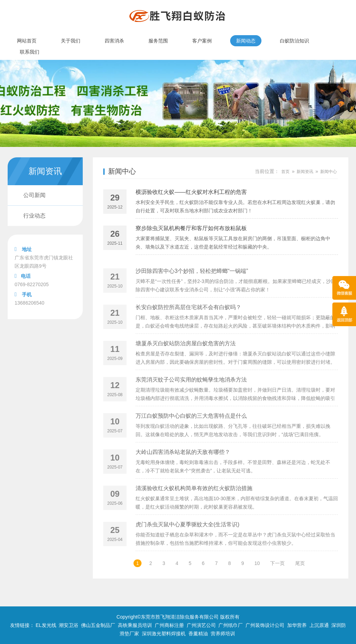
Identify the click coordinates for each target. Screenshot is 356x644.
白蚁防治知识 (294, 41)
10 (257, 563)
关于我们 (71, 41)
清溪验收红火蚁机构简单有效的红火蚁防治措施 (194, 499)
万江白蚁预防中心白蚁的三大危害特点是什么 (191, 427)
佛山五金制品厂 (98, 625)
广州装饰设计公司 (265, 625)
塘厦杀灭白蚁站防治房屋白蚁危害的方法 (186, 355)
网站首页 (27, 41)
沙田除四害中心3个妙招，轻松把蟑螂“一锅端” (192, 282)
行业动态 (34, 216)
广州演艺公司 (201, 625)
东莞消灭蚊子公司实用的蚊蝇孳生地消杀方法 (191, 391)
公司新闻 (34, 195)
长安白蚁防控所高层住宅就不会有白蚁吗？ (188, 318)
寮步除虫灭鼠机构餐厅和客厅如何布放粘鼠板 (191, 228)
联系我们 (30, 52)
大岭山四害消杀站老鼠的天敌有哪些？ (183, 463)
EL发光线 (46, 625)
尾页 (300, 563)
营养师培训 (223, 634)
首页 (285, 172)
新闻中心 (122, 171)
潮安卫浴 (68, 625)
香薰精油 (198, 634)
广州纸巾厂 (230, 625)
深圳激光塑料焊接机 (164, 634)
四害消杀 (114, 41)
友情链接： (22, 625)
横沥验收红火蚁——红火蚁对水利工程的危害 (191, 192)
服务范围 (158, 41)
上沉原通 (319, 625)
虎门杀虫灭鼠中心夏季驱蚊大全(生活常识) (188, 536)
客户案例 (202, 41)
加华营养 (297, 625)
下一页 (277, 563)
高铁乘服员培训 (135, 625)
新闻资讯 (305, 172)
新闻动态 (246, 41)
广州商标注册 (169, 625)
